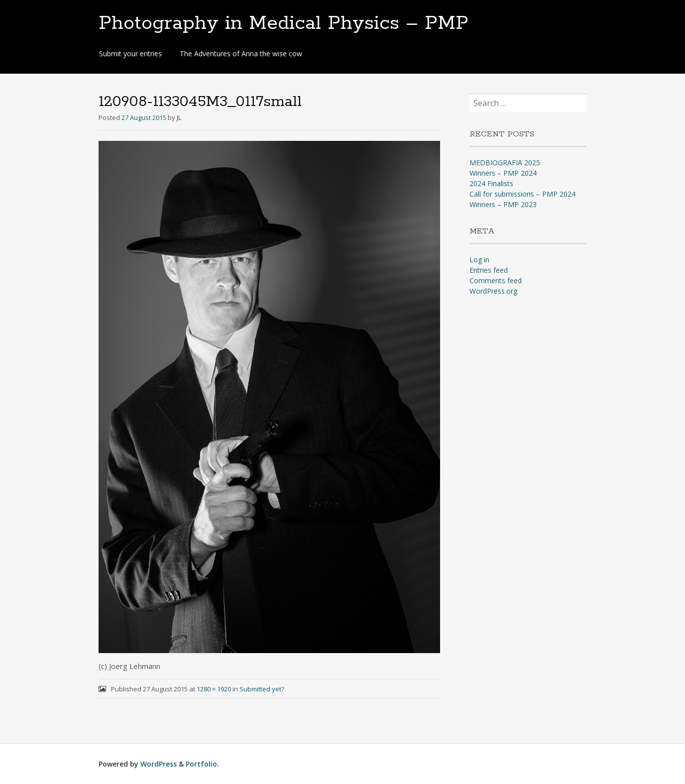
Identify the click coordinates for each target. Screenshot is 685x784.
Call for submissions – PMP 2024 (522, 194)
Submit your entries (130, 54)
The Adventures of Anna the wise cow (241, 54)
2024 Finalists (491, 183)
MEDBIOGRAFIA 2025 (505, 163)
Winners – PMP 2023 (503, 204)
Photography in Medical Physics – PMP (284, 23)
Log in (479, 260)
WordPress (159, 764)
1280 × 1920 (214, 689)
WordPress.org (493, 291)
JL (179, 117)
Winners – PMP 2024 (503, 173)
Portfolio (201, 764)
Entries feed (489, 270)
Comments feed (496, 280)
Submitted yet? (262, 689)
